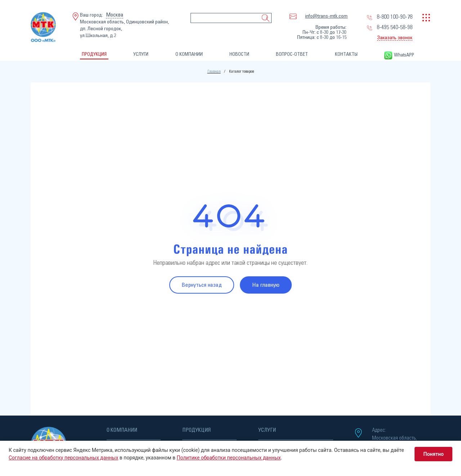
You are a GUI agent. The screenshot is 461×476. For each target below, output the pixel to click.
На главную (266, 285)
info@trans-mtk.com (326, 16)
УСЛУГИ (141, 55)
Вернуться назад (202, 285)
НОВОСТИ (239, 55)
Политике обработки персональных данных (229, 458)
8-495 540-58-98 (395, 27)
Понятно (433, 454)
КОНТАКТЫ (346, 55)
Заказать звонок (395, 38)
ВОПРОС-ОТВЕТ (292, 55)
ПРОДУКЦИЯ (94, 55)
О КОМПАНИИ (189, 55)
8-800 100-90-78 (395, 17)
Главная (214, 71)
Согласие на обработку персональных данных (63, 458)
